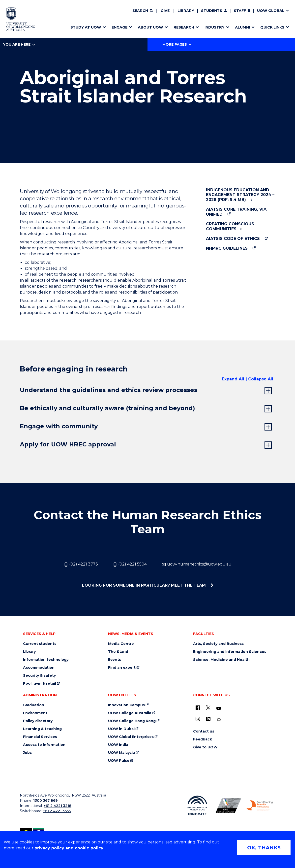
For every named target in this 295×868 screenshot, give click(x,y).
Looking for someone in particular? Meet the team (145, 585)
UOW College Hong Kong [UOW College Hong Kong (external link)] (132, 721)
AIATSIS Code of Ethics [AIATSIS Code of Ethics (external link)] (233, 239)
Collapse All (261, 379)
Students (212, 11)
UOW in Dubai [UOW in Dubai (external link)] (121, 729)
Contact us (204, 731)
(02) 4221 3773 (81, 564)
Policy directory (38, 721)
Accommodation (39, 668)
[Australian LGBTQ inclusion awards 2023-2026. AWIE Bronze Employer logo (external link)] (229, 805)
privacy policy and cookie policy (69, 848)
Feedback (203, 739)
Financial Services (40, 737)
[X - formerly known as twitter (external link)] (208, 708)
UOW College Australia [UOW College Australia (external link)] (130, 713)
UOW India (118, 745)
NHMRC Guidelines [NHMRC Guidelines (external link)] (227, 248)
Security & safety (39, 676)
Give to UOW (205, 747)
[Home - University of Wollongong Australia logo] (21, 19)
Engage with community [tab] (59, 426)
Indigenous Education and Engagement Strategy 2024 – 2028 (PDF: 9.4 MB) (240, 195)
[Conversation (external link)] (219, 720)
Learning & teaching (42, 729)
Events (115, 660)
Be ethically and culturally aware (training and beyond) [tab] (107, 408)
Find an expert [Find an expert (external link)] (122, 668)
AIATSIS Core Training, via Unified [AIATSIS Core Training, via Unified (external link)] (236, 212)
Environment (35, 713)
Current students (40, 644)
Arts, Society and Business (218, 644)
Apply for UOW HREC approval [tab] (68, 444)
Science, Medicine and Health (221, 660)
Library (186, 11)
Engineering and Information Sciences (230, 652)
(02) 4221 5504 (130, 564)
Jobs (27, 753)
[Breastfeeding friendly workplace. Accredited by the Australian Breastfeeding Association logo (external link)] (260, 806)
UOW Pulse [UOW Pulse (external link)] (119, 761)
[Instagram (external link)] (198, 719)
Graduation (34, 705)
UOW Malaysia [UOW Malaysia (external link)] (121, 753)
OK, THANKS (264, 848)
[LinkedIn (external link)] (208, 719)
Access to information (44, 745)
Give (165, 11)
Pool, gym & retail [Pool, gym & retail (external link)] (40, 684)
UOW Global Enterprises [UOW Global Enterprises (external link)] (131, 737)
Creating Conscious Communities (230, 226)
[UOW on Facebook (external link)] (198, 708)
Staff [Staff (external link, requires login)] (240, 11)
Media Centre (121, 644)
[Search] (143, 11)
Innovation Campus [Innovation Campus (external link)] (126, 705)
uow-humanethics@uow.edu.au (197, 564)
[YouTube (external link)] (219, 708)
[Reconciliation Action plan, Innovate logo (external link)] (197, 805)
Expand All (233, 379)
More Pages (177, 44)
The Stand (118, 652)
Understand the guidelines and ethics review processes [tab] (109, 390)
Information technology (46, 660)
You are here (19, 44)
